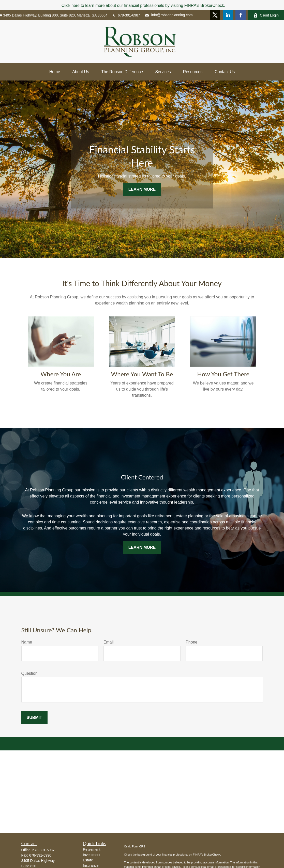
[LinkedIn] (228, 15)
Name (27, 642)
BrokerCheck (212, 855)
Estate (88, 860)
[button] (55, 72)
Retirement (92, 849)
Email (109, 642)
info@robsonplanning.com (169, 15)
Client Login (266, 15)
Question (29, 673)
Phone (191, 642)
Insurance (91, 865)
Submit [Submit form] (34, 718)
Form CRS (139, 846)
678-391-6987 (126, 15)
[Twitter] (215, 15)
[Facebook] (241, 15)
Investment (92, 855)
